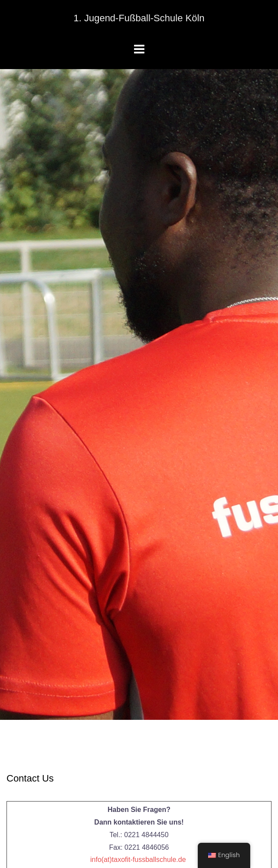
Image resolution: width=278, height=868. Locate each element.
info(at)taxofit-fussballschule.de (138, 860)
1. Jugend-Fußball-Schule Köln (139, 18)
